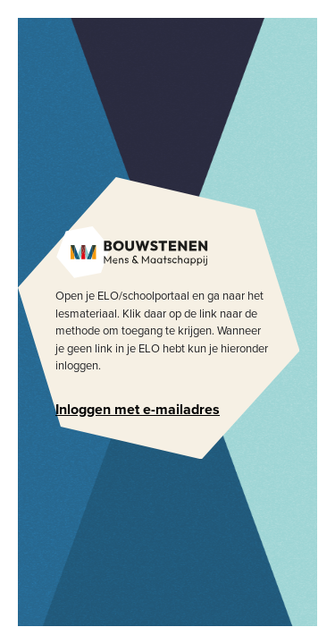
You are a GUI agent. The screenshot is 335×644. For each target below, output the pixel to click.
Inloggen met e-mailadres (138, 410)
